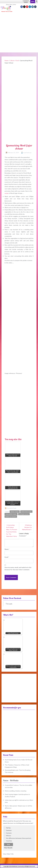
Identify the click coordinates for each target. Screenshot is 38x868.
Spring (8, 828)
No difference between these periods (19, 838)
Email (7, 557)
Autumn (9, 833)
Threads (9, 604)
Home (6, 61)
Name (7, 549)
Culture (12, 61)
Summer (9, 830)
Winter (9, 836)
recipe (7, 193)
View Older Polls (8, 854)
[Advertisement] (19, 32)
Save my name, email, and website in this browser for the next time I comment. (18, 568)
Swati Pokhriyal (27, 153)
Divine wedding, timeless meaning (16, 791)
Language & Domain (26, 2)
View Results (8, 848)
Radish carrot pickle (11, 517)
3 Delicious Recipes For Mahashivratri (27, 527)
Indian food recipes (26, 512)
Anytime (9, 841)
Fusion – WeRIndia (11, 780)
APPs (33, 2)
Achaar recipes (15, 512)
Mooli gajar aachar (24, 514)
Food (17, 61)
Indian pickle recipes (11, 514)
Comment (23, 536)
